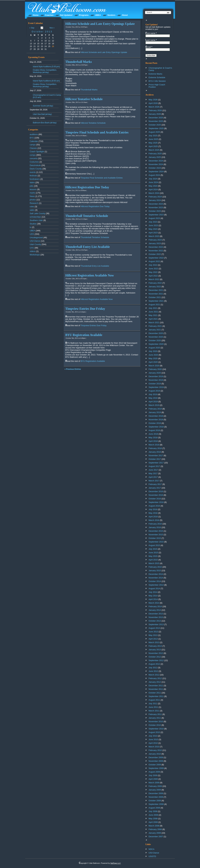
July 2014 (153, 592)
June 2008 (153, 815)
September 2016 (156, 502)
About (125, 15)
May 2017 (153, 473)
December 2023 (156, 204)
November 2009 (156, 761)
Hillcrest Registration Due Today (87, 187)
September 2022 (156, 258)
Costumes (34, 162)
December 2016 (156, 491)
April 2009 (153, 779)
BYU (32, 138)
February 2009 (155, 786)
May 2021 (153, 315)
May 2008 (153, 819)
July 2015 (153, 549)
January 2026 (155, 114)
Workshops (35, 255)
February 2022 (155, 283)
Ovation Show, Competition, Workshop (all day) (45, 71)
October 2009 (155, 765)
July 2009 (153, 775)
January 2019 (155, 412)
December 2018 (156, 416)
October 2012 (155, 657)
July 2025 (153, 136)
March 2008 (154, 826)
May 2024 (153, 186)
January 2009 (155, 790)
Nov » (52, 28)
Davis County (36, 169)
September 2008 (156, 804)
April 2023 (153, 233)
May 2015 (153, 556)
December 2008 (156, 793)
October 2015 (155, 538)
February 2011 (155, 714)
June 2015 (153, 553)
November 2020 (156, 337)
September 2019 (156, 387)
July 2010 (153, 736)
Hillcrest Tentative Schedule (84, 99)
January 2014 (155, 610)
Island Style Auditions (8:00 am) (46, 81)
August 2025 (154, 132)
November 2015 (156, 535)
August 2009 (154, 772)
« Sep (32, 28)
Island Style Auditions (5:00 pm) (46, 66)
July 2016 (153, 509)
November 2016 (156, 495)
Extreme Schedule (157, 77)
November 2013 (156, 617)
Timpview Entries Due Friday (85, 309)
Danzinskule (35, 165)
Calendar (34, 141)
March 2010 (154, 747)
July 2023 (153, 222)
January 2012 (155, 682)
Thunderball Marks (79, 62)
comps (33, 155)
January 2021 (155, 330)
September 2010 (156, 729)
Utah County (35, 244)
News (32, 196)
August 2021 (154, 305)
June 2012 (153, 671)
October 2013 (42, 32)
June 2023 (153, 225)
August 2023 (154, 218)
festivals (33, 176)
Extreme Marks (155, 74)
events (33, 172)
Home (36, 15)
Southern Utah (36, 220)
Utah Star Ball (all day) (42, 114)
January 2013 (155, 650)
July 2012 (153, 668)
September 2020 (156, 344)
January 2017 (155, 488)
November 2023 (156, 207)
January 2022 (155, 287)
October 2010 (155, 725)
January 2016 (155, 527)
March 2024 (154, 193)
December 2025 (156, 118)
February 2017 (155, 484)
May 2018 (153, 438)
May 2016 (153, 513)
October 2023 (155, 211)
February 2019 (155, 409)
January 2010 (155, 754)
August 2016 (154, 506)
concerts (34, 158)
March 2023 (154, 236)
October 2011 (155, 693)
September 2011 (156, 696)
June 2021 (153, 312)
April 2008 (153, 822)
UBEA (98, 15)
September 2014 (156, 585)
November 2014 (156, 578)
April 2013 (153, 639)
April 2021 (153, 319)
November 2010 (156, 721)
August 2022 (154, 261)
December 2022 (156, 247)
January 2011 (155, 718)
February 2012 (155, 678)
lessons (33, 189)
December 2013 (156, 614)
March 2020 (154, 366)
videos (33, 251)
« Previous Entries (73, 369)
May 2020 (153, 358)
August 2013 (154, 628)
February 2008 (155, 829)
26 (53, 46)
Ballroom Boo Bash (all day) (45, 123)
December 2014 (156, 574)
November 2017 (156, 455)
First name (151, 33)
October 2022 (155, 254)
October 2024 (155, 168)
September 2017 (156, 463)
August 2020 (154, 348)
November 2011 (156, 689)
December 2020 (156, 333)
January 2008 (155, 833)
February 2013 (155, 646)
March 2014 (154, 603)
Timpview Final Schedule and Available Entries (97, 132)
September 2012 (156, 660)
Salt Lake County (37, 213)
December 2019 (156, 376)
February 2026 (155, 110)
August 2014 (154, 588)
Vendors (111, 15)
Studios (33, 224)
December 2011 (156, 686)
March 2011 (154, 711)
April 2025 (153, 146)
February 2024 (155, 197)
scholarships (35, 217)
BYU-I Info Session (157, 81)
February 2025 (155, 154)
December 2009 (156, 757)
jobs (32, 186)
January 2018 (155, 452)
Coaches (49, 15)
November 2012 (156, 653)
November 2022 (156, 251)
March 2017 (154, 481)
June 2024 (153, 182)
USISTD (152, 856)
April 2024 (153, 189)
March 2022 (154, 279)
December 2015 (156, 531)
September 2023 (156, 215)
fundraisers (35, 179)
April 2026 (153, 103)
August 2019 (154, 391)
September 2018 (156, 427)
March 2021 (154, 322)
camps (33, 145)
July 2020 (153, 351)
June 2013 (153, 632)
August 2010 (154, 732)
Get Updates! (66, 15)
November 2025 (156, 121)
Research (34, 203)
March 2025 (154, 150)
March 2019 (154, 405)
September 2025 (156, 128)
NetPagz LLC (116, 863)
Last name (151, 40)
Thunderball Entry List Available (88, 247)
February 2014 (155, 606)
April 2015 (153, 560)
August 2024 (154, 175)
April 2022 (153, 276)
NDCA (151, 849)
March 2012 (154, 675)
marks (32, 193)
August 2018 (154, 430)
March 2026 (154, 107)
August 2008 (154, 808)
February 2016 (155, 524)
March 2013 (154, 642)
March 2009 (154, 783)
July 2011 (153, 704)
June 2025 (153, 139)
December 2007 (156, 837)
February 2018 (155, 448)
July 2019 (153, 394)
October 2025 (155, 125)
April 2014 (153, 599)
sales (32, 210)
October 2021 (155, 297)
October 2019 (155, 384)
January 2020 (155, 373)
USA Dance (35, 241)
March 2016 (154, 520)
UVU (32, 248)
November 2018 (156, 420)
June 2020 (153, 355)
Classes (33, 148)
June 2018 (153, 434)
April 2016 (153, 517)
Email (149, 47)
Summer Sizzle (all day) (43, 106)
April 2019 (153, 402)
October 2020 (155, 340)
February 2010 (155, 750)
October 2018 (155, 423)
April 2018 (153, 441)
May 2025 (153, 143)
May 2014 (153, 596)
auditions (34, 134)
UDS (32, 234)
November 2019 (156, 380)
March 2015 (154, 563)
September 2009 (156, 768)
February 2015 (155, 567)
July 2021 (153, 308)
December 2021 (156, 290)
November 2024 (156, 164)
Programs (84, 15)
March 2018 (154, 445)
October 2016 (155, 499)
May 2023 (153, 229)
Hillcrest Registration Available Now (90, 275)
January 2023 (155, 243)
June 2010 (153, 739)
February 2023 (155, 240)
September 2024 (156, 172)
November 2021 (156, 294)
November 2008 (156, 797)
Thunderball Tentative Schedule (87, 216)
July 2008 (153, 811)
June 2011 (153, 707)
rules (32, 207)
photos (33, 200)
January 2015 (155, 571)
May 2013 (153, 635)
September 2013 (156, 624)
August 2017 (154, 466)
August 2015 (154, 545)
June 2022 (153, 269)
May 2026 (153, 100)
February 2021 (155, 326)
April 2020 (153, 362)
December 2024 (156, 161)
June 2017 (153, 470)
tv (30, 227)
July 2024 (153, 179)
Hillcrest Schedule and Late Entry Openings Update (100, 24)
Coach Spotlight (37, 152)
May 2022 (153, 272)
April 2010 (153, 743)
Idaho (32, 182)
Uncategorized (36, 237)
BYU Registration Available (84, 335)
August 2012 (154, 664)
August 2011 (154, 700)
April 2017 (153, 477)
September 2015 (156, 542)
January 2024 (155, 200)
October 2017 (155, 459)
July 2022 (153, 265)
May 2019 (153, 398)
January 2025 (155, 157)
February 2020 (155, 369)
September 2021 (156, 301)
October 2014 (155, 581)
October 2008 (155, 801)
